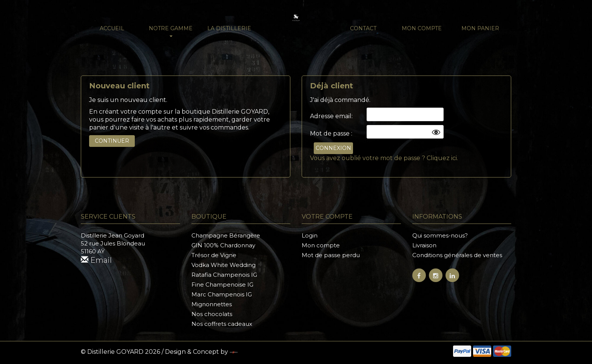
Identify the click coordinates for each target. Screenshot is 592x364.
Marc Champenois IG (222, 294)
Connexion (333, 148)
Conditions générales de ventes (457, 255)
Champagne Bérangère (226, 235)
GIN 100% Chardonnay (223, 245)
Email (96, 260)
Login (310, 235)
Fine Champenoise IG (222, 285)
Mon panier (480, 28)
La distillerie (229, 28)
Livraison (424, 245)
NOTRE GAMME (171, 31)
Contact (363, 28)
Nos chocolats (212, 314)
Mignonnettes (212, 304)
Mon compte (422, 28)
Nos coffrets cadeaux (222, 324)
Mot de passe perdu (331, 255)
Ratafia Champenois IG (224, 275)
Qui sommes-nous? (440, 235)
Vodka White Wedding (224, 265)
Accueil (112, 28)
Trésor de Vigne (214, 255)
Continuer (112, 141)
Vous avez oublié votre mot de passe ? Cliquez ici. (384, 158)
